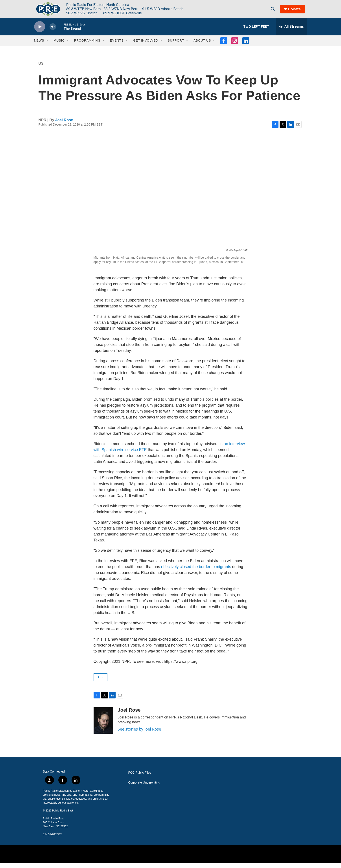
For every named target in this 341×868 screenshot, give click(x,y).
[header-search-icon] (274, 12)
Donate (296, 12)
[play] (40, 32)
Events (117, 46)
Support (176, 46)
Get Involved (146, 46)
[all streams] (291, 32)
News (39, 46)
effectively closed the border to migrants (196, 572)
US (41, 69)
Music (59, 46)
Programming (87, 46)
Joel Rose (64, 125)
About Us (202, 46)
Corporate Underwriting (144, 788)
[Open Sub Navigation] (48, 46)
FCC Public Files (140, 778)
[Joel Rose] (103, 726)
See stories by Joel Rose (139, 734)
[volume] (53, 32)
